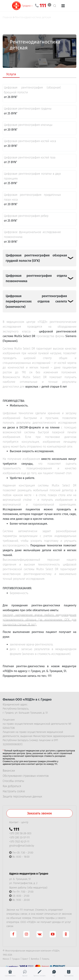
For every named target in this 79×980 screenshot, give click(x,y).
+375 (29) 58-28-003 (20, 833)
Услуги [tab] (11, 74)
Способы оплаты (13, 781)
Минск (6, 959)
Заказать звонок (39, 813)
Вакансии (9, 771)
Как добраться (12, 786)
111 (43, 6)
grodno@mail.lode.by (22, 846)
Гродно (16, 959)
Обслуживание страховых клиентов (26, 776)
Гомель (45, 959)
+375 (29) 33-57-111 (19, 837)
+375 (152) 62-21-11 (19, 842)
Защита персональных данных (22, 797)
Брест (25, 959)
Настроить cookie (14, 791)
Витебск (35, 959)
